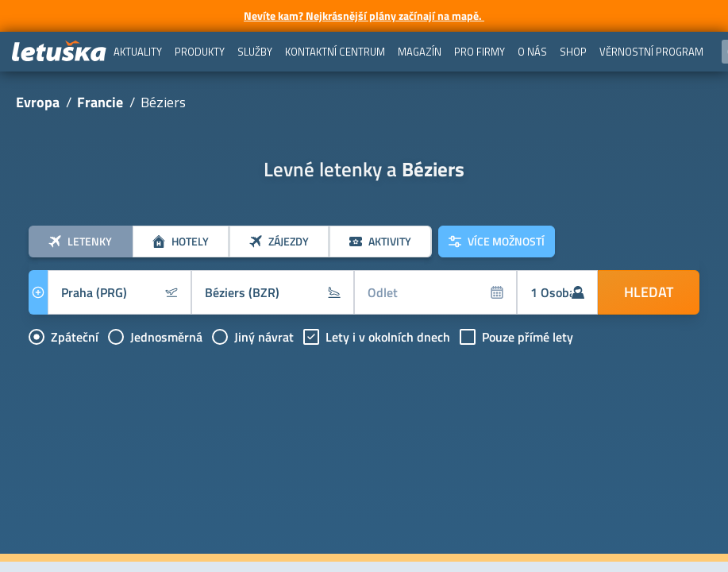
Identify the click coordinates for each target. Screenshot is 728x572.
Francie (100, 102)
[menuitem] (138, 52)
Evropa (38, 102)
